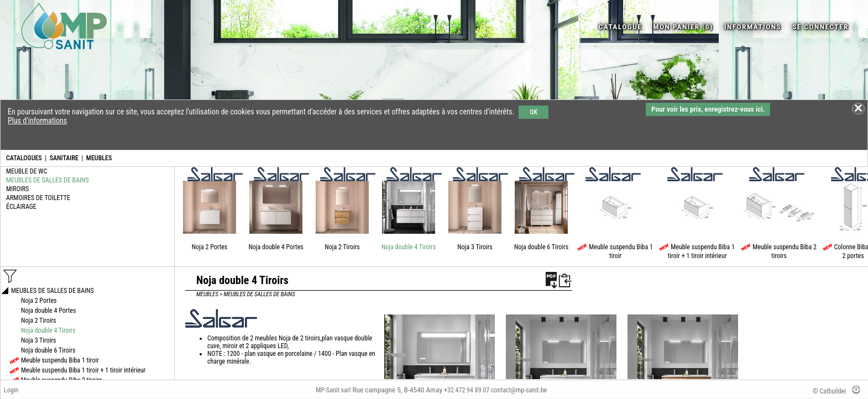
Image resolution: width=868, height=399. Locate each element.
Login (11, 390)
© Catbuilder (830, 391)
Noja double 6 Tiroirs (541, 247)
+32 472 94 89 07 (467, 390)
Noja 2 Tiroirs (342, 247)
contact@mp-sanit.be (519, 390)
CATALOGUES (24, 158)
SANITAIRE (64, 158)
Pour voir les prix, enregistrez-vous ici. (708, 109)
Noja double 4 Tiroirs (409, 247)
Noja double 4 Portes (276, 247)
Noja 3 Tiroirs (475, 247)
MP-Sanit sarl (333, 390)
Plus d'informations (37, 120)
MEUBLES (99, 158)
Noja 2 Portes (210, 247)
